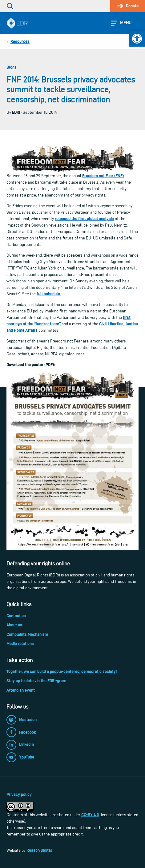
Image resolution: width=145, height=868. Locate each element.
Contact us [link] (16, 616)
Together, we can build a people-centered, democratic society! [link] (62, 671)
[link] (137, 39)
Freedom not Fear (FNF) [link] (103, 176)
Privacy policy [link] (19, 794)
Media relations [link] (20, 644)
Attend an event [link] (21, 690)
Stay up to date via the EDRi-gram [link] (36, 681)
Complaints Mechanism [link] (27, 634)
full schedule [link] (49, 294)
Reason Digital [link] (39, 850)
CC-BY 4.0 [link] (90, 815)
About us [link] (14, 625)
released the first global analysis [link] (84, 219)
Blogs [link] (12, 67)
